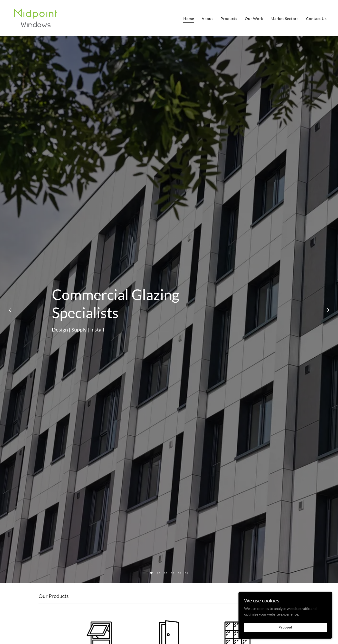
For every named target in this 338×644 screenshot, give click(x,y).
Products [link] (229, 18)
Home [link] (189, 18)
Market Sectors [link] (285, 18)
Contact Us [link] (316, 18)
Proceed (285, 630)
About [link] (207, 18)
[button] (151, 573)
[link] (36, 17)
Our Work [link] (254, 18)
